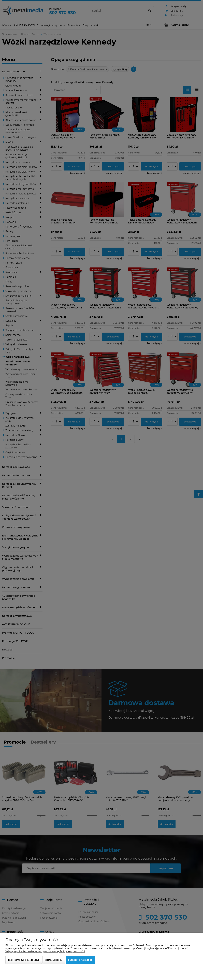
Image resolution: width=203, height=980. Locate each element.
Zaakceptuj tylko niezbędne (24, 960)
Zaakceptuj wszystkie (80, 960)
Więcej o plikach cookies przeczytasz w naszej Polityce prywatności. (45, 951)
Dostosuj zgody (54, 960)
